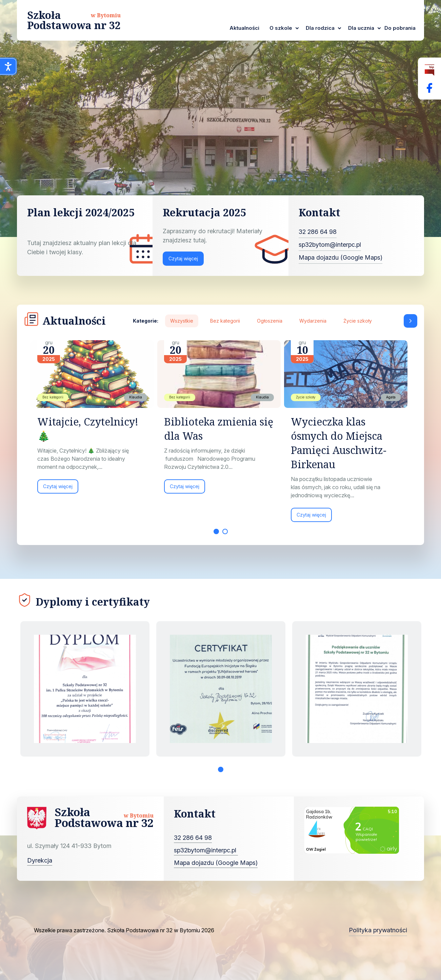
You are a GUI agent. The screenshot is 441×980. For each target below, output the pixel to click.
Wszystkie (182, 321)
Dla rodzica (320, 28)
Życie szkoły (358, 321)
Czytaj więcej (183, 258)
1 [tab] (216, 531)
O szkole (281, 28)
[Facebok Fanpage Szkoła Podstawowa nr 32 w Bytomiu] (429, 88)
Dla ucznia (361, 28)
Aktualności (244, 28)
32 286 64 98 (318, 232)
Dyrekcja (40, 860)
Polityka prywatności (378, 930)
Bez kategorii (225, 321)
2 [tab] (225, 531)
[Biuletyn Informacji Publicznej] (429, 70)
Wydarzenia (313, 321)
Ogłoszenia (270, 321)
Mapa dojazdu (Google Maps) (340, 257)
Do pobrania (400, 28)
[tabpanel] (94, 420)
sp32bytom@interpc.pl (330, 245)
